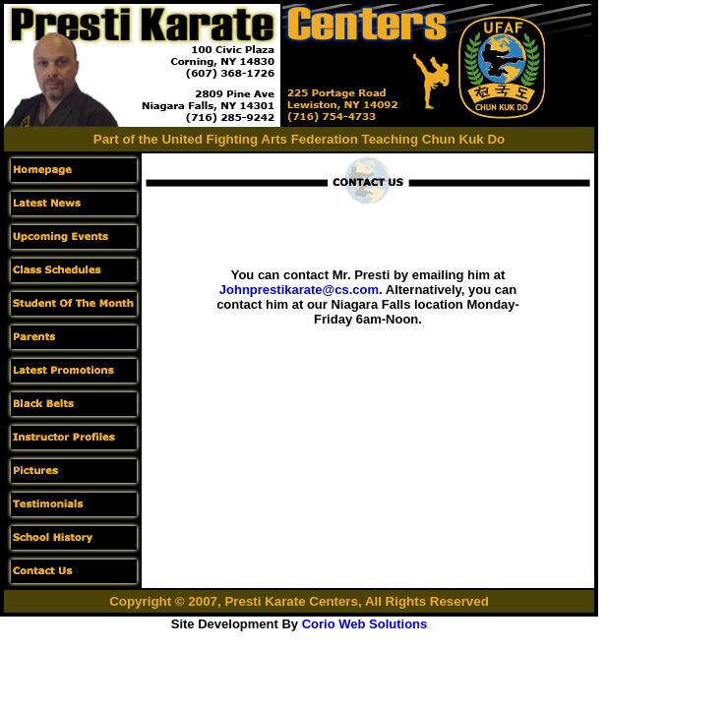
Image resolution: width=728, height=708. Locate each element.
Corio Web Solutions (365, 624)
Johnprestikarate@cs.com (299, 290)
